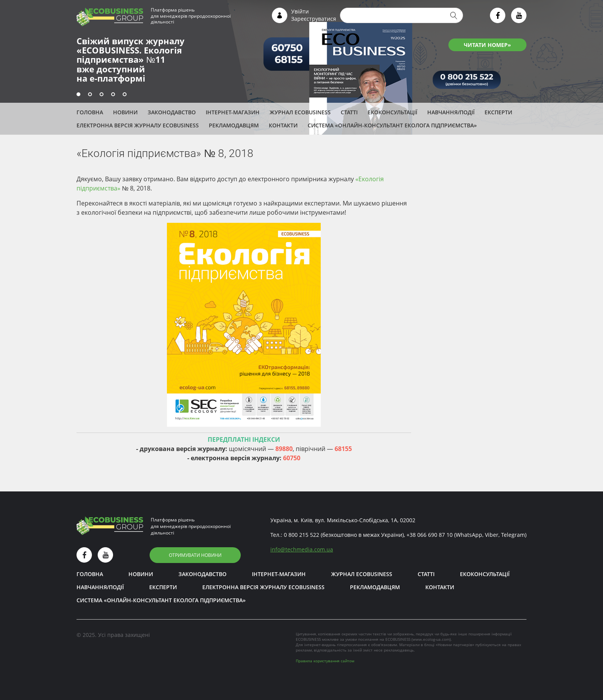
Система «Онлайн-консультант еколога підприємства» (392, 125)
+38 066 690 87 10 (430, 535)
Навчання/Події (451, 112)
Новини (125, 112)
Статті (349, 112)
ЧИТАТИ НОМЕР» (487, 45)
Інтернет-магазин (233, 112)
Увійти (300, 11)
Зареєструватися (314, 19)
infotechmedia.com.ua (302, 549)
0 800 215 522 (301, 535)
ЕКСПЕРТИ (498, 112)
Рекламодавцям (234, 125)
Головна (90, 112)
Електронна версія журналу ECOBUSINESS (138, 125)
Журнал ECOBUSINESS (300, 112)
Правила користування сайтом (325, 661)
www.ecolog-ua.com (431, 639)
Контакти (283, 125)
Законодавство (172, 112)
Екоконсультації (392, 112)
